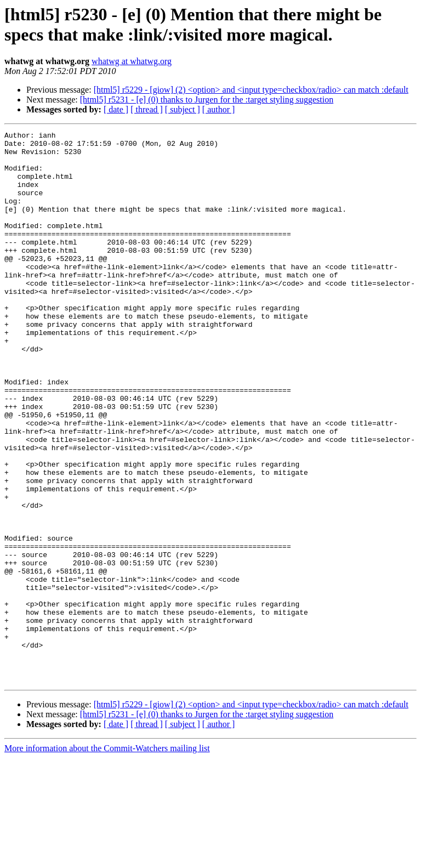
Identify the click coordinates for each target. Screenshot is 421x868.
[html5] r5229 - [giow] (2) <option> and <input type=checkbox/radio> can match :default (251, 90)
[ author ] (219, 109)
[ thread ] (147, 109)
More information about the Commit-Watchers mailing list (107, 858)
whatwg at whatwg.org (132, 61)
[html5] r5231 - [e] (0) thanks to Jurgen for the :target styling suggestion (207, 100)
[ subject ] (183, 109)
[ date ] (116, 109)
